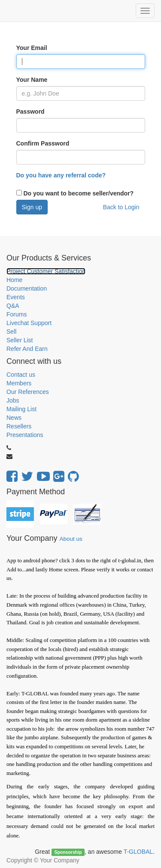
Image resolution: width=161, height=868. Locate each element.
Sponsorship (68, 852)
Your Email (32, 48)
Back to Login (121, 207)
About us (71, 539)
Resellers (19, 426)
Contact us (21, 375)
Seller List (20, 340)
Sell (11, 332)
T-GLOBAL (138, 852)
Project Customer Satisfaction (46, 271)
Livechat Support (29, 323)
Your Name (32, 80)
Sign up (32, 207)
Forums (17, 314)
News (14, 418)
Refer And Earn (27, 349)
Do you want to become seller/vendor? (78, 193)
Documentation (27, 288)
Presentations (25, 435)
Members (19, 383)
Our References (28, 392)
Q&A (13, 306)
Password (30, 112)
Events (16, 297)
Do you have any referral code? (61, 175)
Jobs (13, 400)
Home (14, 280)
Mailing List (21, 409)
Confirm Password (43, 143)
